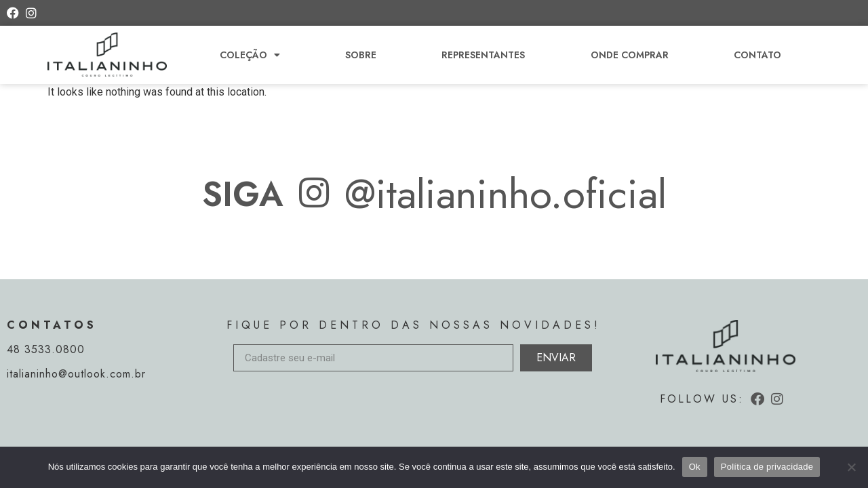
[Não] (851, 467)
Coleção (250, 55)
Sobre (361, 55)
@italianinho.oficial (506, 194)
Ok (695, 467)
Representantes (483, 55)
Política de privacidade (767, 467)
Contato (757, 55)
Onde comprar (630, 55)
